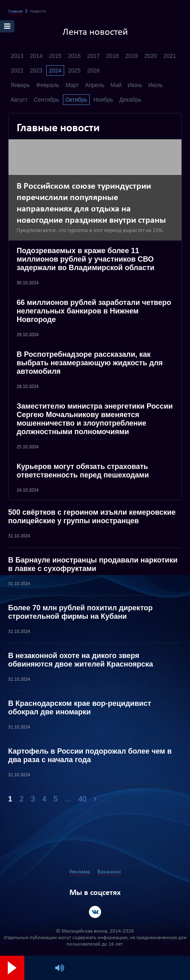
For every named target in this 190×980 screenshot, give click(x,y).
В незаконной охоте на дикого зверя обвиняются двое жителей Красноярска (81, 660)
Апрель (95, 85)
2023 (36, 70)
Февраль (48, 85)
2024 (55, 70)
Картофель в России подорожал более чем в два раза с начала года (90, 755)
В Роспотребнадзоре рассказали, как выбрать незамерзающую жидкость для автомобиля (90, 363)
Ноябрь (103, 100)
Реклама (80, 872)
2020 (150, 56)
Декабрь (131, 100)
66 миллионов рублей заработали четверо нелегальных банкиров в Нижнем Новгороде (94, 311)
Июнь (135, 85)
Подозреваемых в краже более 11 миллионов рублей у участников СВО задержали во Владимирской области (85, 259)
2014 (36, 56)
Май (116, 85)
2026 (93, 70)
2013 (17, 56)
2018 (112, 56)
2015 (55, 56)
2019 (131, 56)
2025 (74, 70)
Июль (155, 85)
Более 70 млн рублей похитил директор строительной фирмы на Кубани (80, 612)
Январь (20, 85)
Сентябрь (46, 100)
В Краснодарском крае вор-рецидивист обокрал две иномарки (80, 708)
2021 (169, 56)
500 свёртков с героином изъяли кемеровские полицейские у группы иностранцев (92, 517)
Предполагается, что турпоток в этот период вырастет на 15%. (90, 231)
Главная (15, 12)
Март (72, 85)
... (68, 799)
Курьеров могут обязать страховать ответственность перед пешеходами (83, 471)
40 (82, 799)
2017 (93, 56)
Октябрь (76, 100)
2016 (74, 56)
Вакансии (109, 872)
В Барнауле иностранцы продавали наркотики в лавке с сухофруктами (93, 564)
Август (19, 100)
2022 (17, 70)
